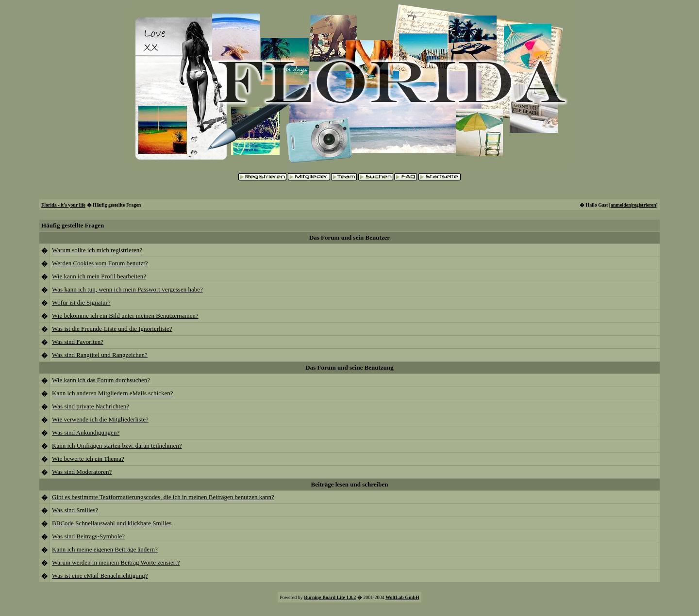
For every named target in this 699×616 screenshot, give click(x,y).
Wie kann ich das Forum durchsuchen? (101, 380)
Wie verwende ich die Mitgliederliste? (100, 419)
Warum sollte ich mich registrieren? (97, 250)
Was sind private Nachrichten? (91, 406)
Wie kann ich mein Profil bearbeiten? (99, 276)
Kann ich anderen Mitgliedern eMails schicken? (112, 393)
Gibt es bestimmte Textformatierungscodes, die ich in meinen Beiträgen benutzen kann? (163, 497)
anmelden (621, 205)
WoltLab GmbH (402, 597)
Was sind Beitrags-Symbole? (88, 536)
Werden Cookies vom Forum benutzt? (100, 263)
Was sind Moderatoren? (82, 472)
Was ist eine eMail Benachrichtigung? (100, 575)
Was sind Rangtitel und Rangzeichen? (100, 355)
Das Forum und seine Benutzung (349, 367)
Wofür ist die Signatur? (81, 302)
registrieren (644, 205)
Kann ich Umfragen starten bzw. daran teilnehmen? (117, 446)
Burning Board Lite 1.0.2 (330, 597)
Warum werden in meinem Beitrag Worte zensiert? (116, 562)
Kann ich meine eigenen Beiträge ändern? (105, 549)
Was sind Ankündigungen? (86, 432)
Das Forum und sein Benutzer (349, 237)
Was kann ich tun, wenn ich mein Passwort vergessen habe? (127, 289)
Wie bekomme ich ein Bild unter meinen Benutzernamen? (125, 316)
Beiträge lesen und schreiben (349, 484)
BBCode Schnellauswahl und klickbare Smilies (112, 523)
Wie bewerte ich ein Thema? (88, 459)
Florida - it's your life (63, 205)
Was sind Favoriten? (78, 342)
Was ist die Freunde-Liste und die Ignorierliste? (112, 329)
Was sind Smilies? (75, 510)
